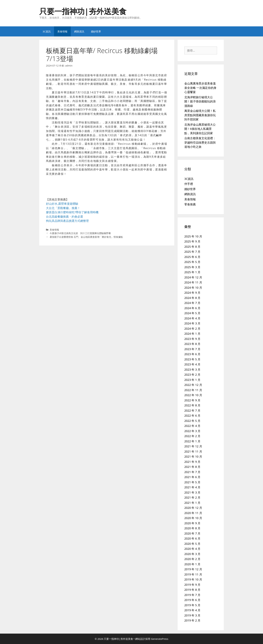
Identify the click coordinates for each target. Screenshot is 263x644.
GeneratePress (160, 639)
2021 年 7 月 (192, 472)
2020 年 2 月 (192, 559)
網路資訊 (79, 31)
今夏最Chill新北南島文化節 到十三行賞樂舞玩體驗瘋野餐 (80, 233)
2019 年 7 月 (192, 595)
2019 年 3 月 (192, 615)
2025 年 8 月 (192, 247)
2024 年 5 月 (192, 313)
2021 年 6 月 (192, 477)
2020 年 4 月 (192, 549)
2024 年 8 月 (192, 298)
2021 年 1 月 (192, 503)
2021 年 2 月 (192, 497)
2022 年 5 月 (192, 421)
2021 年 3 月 (192, 492)
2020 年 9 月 (192, 523)
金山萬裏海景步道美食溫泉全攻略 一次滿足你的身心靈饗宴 (200, 88)
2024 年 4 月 (192, 318)
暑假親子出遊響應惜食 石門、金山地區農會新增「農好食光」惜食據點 (86, 237)
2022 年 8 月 (192, 405)
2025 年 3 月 (192, 267)
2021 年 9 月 (192, 462)
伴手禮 (189, 184)
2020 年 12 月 (193, 508)
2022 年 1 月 (192, 441)
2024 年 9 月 (192, 293)
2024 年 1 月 (192, 334)
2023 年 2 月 (192, 375)
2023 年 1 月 (192, 380)
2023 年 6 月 (192, 354)
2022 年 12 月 (193, 385)
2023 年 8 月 (192, 344)
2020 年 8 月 (192, 528)
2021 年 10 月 (193, 457)
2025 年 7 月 (192, 252)
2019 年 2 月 (192, 620)
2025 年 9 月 (192, 241)
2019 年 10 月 (193, 579)
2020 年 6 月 (192, 538)
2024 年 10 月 (193, 288)
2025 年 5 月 (192, 262)
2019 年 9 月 (192, 585)
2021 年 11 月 (193, 451)
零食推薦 (190, 204)
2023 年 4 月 (192, 364)
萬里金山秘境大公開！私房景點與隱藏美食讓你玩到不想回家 (200, 115)
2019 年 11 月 (193, 574)
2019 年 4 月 (192, 610)
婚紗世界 (96, 31)
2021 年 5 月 (192, 482)
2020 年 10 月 (193, 518)
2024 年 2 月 (192, 329)
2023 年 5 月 (192, 359)
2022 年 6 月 (192, 416)
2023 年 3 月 (192, 370)
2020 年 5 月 (192, 544)
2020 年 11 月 (193, 513)
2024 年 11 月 (193, 282)
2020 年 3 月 (192, 554)
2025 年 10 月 (193, 236)
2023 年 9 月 (192, 339)
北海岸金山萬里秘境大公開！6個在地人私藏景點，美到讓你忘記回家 (200, 129)
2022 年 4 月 (192, 426)
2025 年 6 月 (192, 257)
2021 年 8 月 (192, 467)
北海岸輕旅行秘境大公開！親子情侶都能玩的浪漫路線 (200, 101)
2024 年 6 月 (192, 308)
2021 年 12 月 (193, 446)
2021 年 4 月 (192, 487)
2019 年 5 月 (192, 605)
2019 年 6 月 (192, 600)
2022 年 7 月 (192, 410)
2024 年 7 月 (192, 303)
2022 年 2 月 (192, 436)
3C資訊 (47, 31)
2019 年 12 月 (193, 569)
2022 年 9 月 (192, 400)
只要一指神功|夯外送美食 (83, 11)
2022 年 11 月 (193, 390)
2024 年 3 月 (192, 323)
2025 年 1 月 (192, 272)
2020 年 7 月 (192, 533)
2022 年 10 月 (193, 395)
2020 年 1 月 (192, 564)
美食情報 (62, 31)
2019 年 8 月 (192, 590)
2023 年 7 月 (192, 349)
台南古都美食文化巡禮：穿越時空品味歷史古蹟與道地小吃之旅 (200, 142)
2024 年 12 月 (193, 277)
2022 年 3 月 (192, 431)
